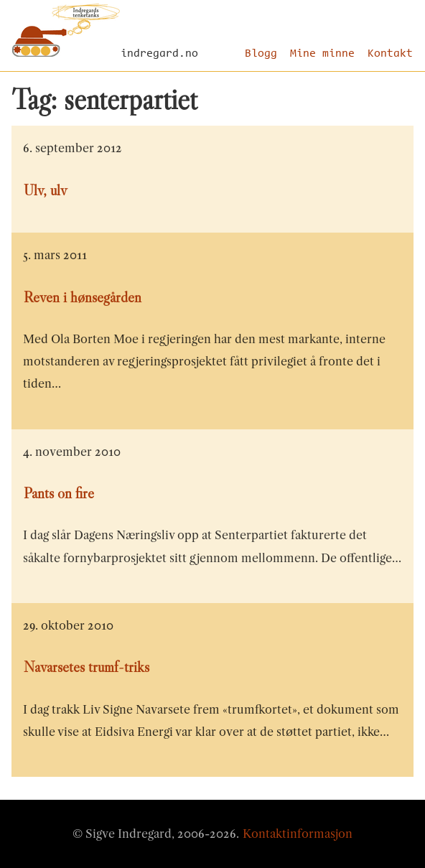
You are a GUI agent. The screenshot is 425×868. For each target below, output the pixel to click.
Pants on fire (59, 493)
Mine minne (322, 54)
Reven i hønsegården (83, 297)
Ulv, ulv (45, 190)
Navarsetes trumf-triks (87, 667)
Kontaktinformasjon (298, 834)
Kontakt (390, 54)
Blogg (261, 54)
